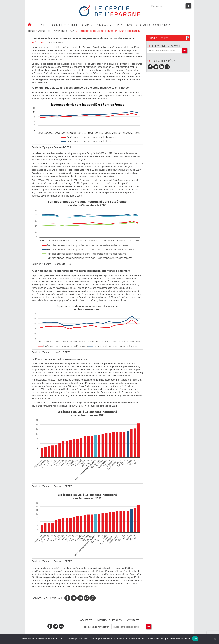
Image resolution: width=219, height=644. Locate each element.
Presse (120, 25)
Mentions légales (110, 620)
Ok (195, 639)
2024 (72, 31)
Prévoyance (60, 31)
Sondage (87, 25)
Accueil (31, 31)
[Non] (215, 639)
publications (104, 25)
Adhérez (86, 620)
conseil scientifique (65, 25)
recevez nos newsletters (98, 627)
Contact (133, 620)
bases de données (138, 25)
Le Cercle (43, 25)
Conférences (162, 25)
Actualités (44, 31)
